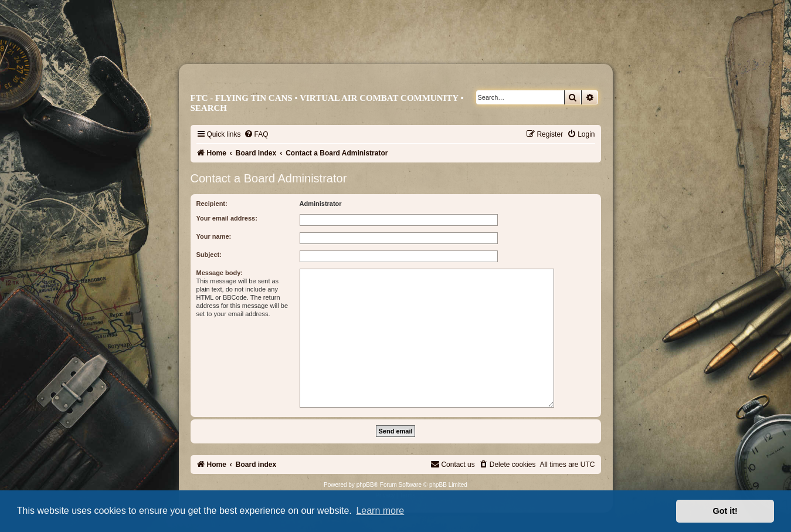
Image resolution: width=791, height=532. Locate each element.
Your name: (214, 236)
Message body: (220, 273)
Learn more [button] (380, 511)
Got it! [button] (725, 511)
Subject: (209, 255)
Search (209, 108)
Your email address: (227, 218)
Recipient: (212, 204)
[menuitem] (256, 134)
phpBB (365, 485)
